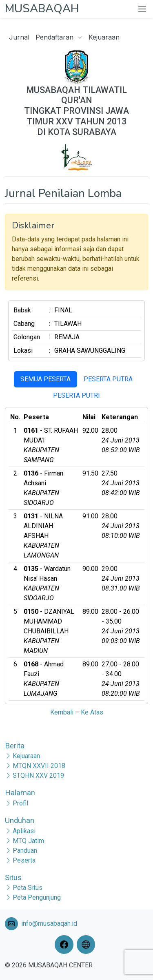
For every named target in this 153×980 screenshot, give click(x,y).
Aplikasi (24, 831)
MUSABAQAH (42, 9)
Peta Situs (28, 888)
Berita (15, 746)
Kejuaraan (104, 37)
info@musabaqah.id (49, 924)
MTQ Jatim (28, 841)
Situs (13, 877)
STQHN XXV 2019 (38, 775)
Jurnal (19, 37)
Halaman (20, 793)
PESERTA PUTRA (108, 379)
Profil (20, 803)
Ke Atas (92, 712)
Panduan (25, 851)
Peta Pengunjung (37, 897)
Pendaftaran (59, 37)
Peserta (24, 860)
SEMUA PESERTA (45, 379)
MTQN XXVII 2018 (39, 766)
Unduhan (20, 820)
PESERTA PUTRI (76, 395)
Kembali (62, 712)
